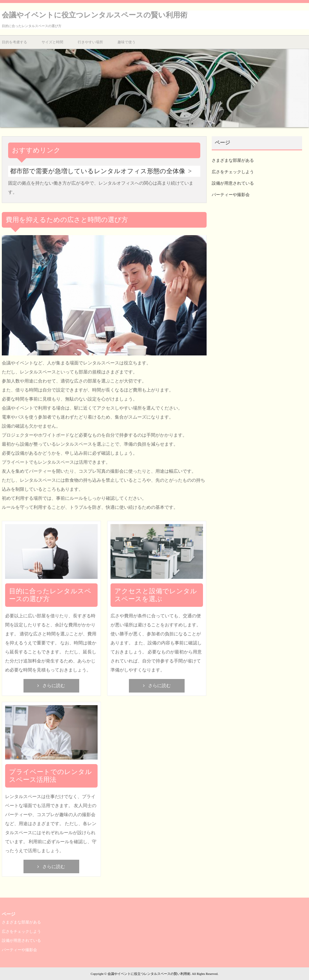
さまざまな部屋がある (233, 160)
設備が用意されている (233, 183)
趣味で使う (126, 42)
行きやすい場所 (90, 42)
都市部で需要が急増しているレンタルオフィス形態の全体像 (98, 171)
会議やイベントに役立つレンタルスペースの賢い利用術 (95, 15)
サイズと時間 (52, 42)
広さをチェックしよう (233, 172)
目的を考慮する (14, 42)
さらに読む (54, 686)
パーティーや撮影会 (231, 195)
